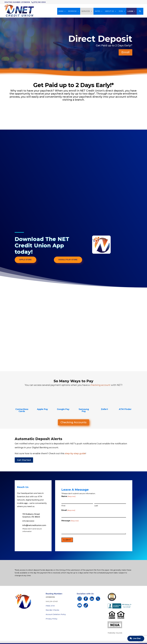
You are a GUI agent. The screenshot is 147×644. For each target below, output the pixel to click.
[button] (140, 11)
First (63, 506)
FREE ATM (50, 606)
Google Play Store (68, 260)
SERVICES (87, 11)
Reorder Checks (52, 610)
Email (68, 510)
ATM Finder (125, 409)
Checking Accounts (73, 422)
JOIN (122, 11)
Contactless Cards (22, 410)
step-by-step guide (75, 453)
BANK (62, 11)
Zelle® (105, 409)
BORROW (74, 11)
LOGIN (131, 11)
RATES (99, 11)
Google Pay (63, 409)
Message (70, 521)
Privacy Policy (52, 619)
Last (96, 506)
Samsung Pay (84, 410)
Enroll (125, 52)
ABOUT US (111, 11)
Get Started (24, 460)
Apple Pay (42, 409)
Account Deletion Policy (56, 614)
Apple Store (25, 260)
